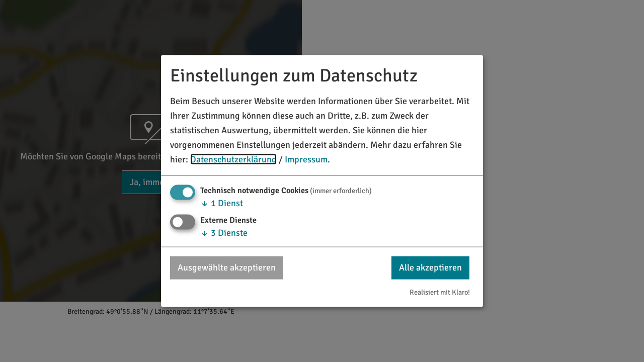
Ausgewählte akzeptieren (227, 267)
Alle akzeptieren (430, 267)
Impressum (306, 159)
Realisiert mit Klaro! (440, 292)
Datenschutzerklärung (233, 159)
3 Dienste (224, 233)
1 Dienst (222, 203)
